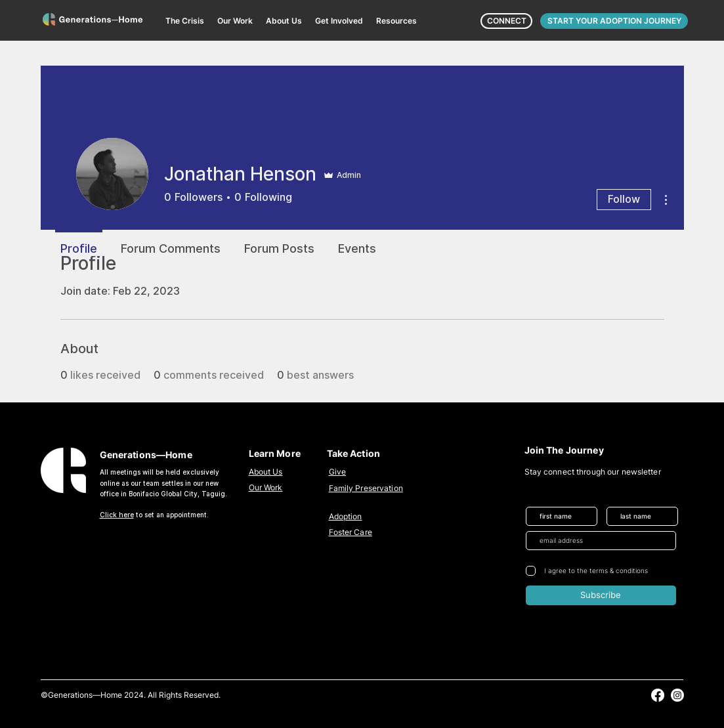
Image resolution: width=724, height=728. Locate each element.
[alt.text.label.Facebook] (658, 695)
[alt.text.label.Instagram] (677, 695)
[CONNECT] (506, 21)
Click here (117, 515)
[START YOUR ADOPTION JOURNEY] (614, 21)
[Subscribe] (601, 595)
